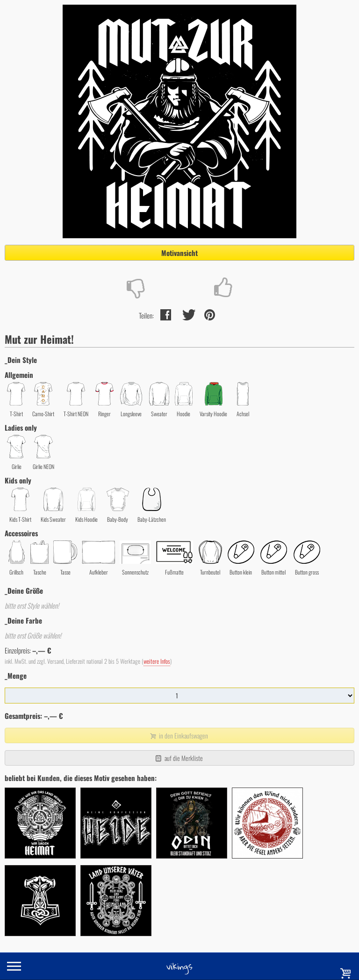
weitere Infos (157, 661)
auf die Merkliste (178, 758)
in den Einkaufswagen (179, 735)
